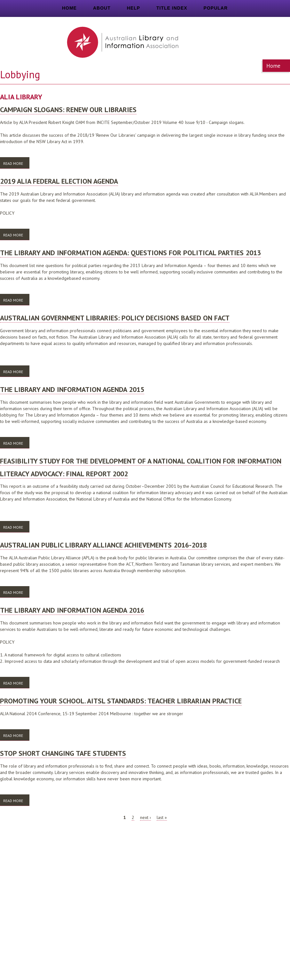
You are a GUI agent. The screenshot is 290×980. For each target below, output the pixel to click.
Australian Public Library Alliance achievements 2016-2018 (103, 545)
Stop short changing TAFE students (63, 753)
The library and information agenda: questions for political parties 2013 (130, 253)
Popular (216, 8)
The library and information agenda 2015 (72, 389)
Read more (16, 163)
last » (162, 817)
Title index (172, 8)
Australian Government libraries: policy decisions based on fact (115, 318)
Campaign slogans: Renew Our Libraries (68, 110)
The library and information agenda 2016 (72, 610)
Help (133, 8)
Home (69, 8)
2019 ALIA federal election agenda (59, 181)
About (102, 8)
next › (145, 817)
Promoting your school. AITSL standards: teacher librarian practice (121, 701)
